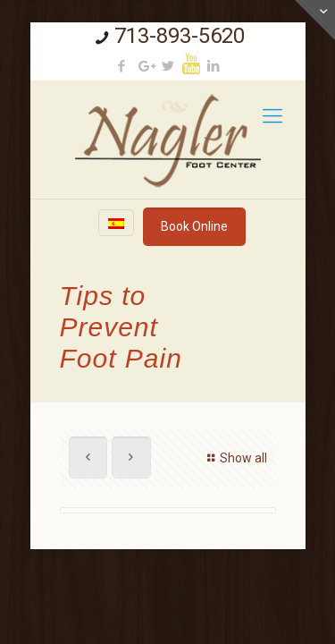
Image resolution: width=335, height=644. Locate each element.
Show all (234, 458)
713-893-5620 (180, 36)
